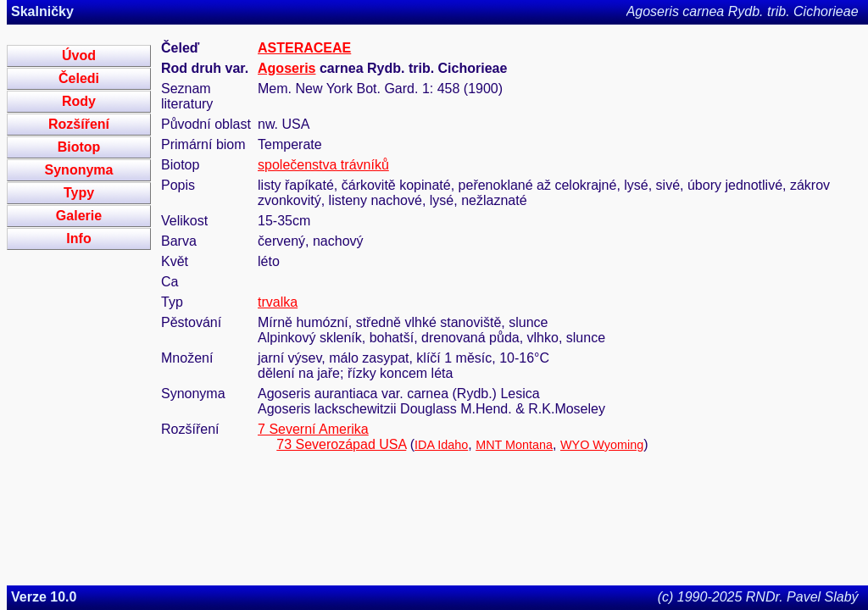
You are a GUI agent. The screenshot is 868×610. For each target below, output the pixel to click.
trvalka (278, 302)
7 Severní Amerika (313, 429)
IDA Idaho (441, 445)
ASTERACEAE (304, 48)
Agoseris (287, 68)
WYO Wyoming (602, 445)
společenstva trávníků (323, 165)
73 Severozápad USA (341, 444)
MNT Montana (514, 445)
